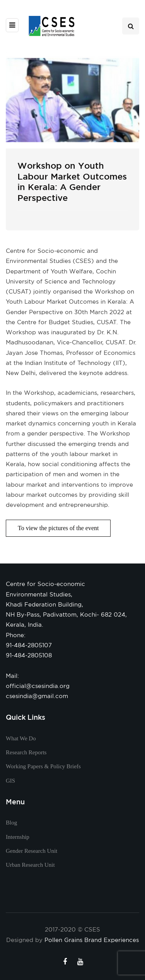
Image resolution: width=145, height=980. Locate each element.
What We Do (21, 738)
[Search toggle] (131, 26)
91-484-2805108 (29, 655)
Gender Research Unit (32, 851)
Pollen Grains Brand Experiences (92, 940)
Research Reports (26, 752)
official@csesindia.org (38, 686)
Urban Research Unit (30, 865)
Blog (11, 823)
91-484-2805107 (29, 645)
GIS (10, 781)
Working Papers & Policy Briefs (43, 766)
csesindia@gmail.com (37, 696)
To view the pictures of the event (58, 528)
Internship (18, 837)
